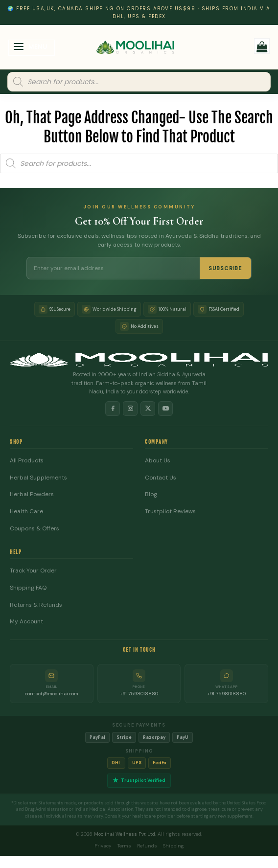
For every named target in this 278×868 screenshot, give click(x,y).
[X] (148, 409)
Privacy (103, 846)
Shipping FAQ (28, 588)
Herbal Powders (32, 494)
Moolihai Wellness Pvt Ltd (125, 834)
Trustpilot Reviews (170, 512)
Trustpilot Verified (139, 781)
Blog (151, 494)
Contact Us (161, 478)
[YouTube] (165, 409)
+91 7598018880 (139, 694)
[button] (32, 48)
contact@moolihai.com (52, 694)
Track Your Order (33, 571)
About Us (158, 461)
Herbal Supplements (38, 478)
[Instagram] (130, 409)
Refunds (147, 846)
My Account (26, 622)
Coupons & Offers (35, 529)
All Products (27, 461)
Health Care (26, 512)
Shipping (174, 846)
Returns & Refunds (36, 605)
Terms (124, 846)
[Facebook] (113, 409)
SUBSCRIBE (225, 268)
